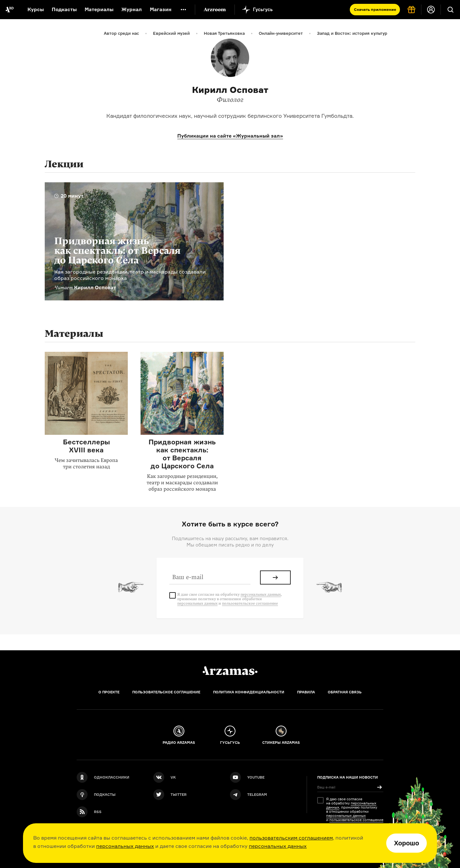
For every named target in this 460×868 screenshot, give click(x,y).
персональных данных (125, 846)
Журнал (132, 9)
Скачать (375, 9)
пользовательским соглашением (291, 838)
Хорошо (406, 843)
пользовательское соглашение (250, 603)
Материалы (99, 9)
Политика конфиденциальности (249, 692)
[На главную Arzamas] (10, 10)
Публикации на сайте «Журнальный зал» (230, 136)
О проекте (109, 692)
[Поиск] (450, 10)
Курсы (36, 9)
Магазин (161, 9)
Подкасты (64, 9)
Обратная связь (345, 692)
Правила (306, 692)
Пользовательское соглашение (166, 692)
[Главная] (230, 671)
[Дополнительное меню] (183, 10)
